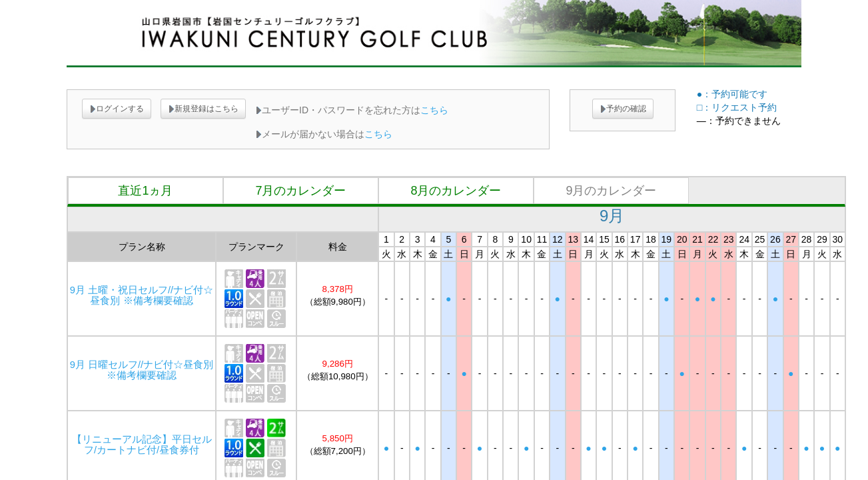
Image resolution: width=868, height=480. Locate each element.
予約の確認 (623, 109)
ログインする (117, 109)
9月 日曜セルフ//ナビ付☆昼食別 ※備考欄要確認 (142, 370)
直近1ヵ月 (145, 191)
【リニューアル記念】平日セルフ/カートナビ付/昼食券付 (142, 445)
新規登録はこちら (203, 109)
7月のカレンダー (300, 191)
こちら (434, 110)
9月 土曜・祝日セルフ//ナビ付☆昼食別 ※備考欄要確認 (142, 295)
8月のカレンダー (456, 191)
